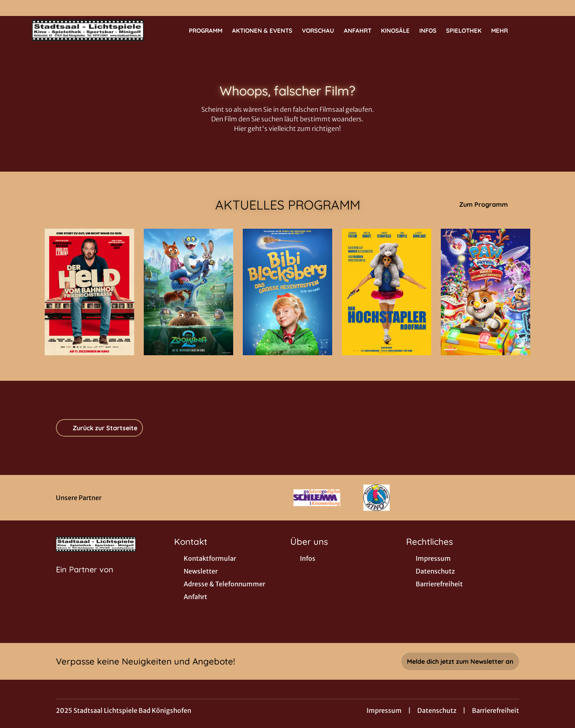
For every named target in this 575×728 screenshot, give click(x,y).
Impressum (384, 710)
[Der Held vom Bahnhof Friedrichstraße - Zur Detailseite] (89, 292)
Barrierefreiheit (496, 710)
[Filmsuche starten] (535, 30)
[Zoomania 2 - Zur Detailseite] (188, 292)
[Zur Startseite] (88, 30)
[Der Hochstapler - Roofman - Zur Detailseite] (387, 292)
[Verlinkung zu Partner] (317, 498)
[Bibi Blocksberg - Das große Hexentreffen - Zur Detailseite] (287, 292)
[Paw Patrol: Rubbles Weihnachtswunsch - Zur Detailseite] (486, 292)
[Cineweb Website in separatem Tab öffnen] (85, 580)
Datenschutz (437, 710)
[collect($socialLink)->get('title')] (14, 8)
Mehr (504, 31)
